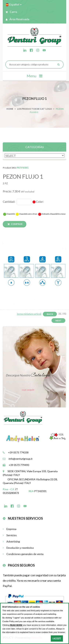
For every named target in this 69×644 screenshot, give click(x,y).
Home (10, 109)
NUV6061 (23, 167)
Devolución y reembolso (18, 548)
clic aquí (28, 390)
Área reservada (17, 19)
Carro (11, 12)
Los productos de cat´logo (34, 109)
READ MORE (16, 625)
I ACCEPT (57, 638)
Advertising (11, 541)
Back (50, 314)
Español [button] (14, 4)
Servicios (10, 535)
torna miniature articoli (29, 314)
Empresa (10, 529)
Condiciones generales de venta (23, 554)
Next (58, 321)
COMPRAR (15, 224)
